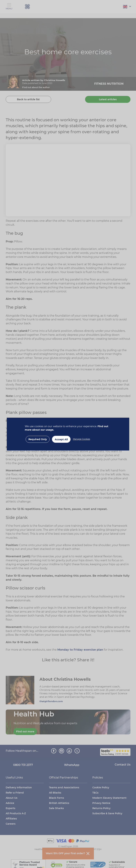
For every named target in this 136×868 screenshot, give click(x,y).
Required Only (38, 439)
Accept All (61, 439)
